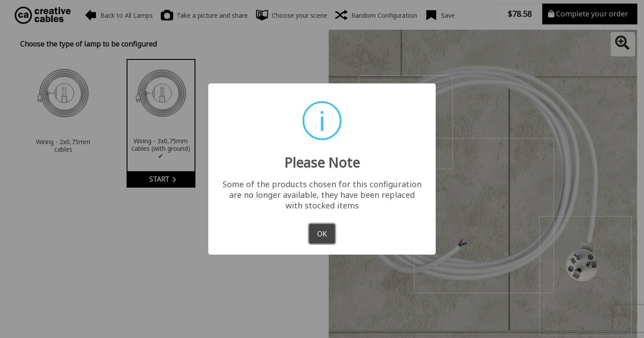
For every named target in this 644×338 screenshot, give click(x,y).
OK (322, 234)
